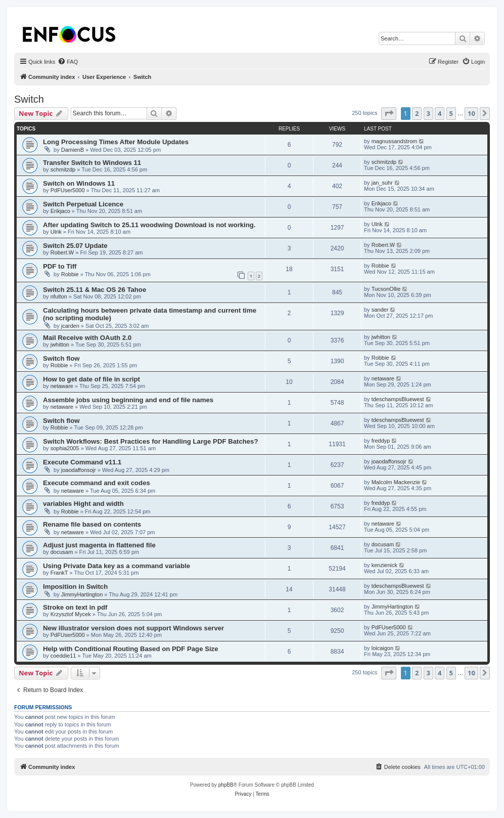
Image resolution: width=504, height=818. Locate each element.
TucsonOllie (386, 289)
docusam (62, 552)
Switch (29, 99)
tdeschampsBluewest (398, 399)
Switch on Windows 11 (79, 183)
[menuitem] (68, 62)
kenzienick (384, 565)
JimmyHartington (82, 594)
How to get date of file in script (91, 379)
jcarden (70, 326)
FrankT (59, 573)
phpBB (226, 785)
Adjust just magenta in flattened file (99, 545)
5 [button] (451, 113)
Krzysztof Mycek (71, 614)
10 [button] (471, 113)
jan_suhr (382, 183)
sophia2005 (65, 448)
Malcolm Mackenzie (396, 482)
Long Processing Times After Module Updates (116, 142)
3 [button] (428, 113)
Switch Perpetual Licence (83, 204)
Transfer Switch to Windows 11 (92, 163)
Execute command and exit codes (97, 483)
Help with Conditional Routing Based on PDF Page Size (131, 649)
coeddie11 (63, 656)
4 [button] (440, 113)
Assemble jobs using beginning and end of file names (128, 400)
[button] (389, 113)
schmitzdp (63, 169)
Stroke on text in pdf (75, 607)
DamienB (73, 150)
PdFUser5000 (68, 190)
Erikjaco (60, 211)
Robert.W (62, 252)
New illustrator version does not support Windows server (133, 628)
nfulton (59, 296)
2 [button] (417, 113)
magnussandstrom (395, 141)
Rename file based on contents (92, 524)
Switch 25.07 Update (75, 246)
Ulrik (56, 232)
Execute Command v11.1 (82, 462)
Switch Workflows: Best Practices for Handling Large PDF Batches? (151, 441)
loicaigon (382, 648)
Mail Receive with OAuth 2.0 (87, 338)
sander (380, 310)
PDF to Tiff (60, 266)
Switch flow (61, 358)
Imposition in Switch (75, 587)
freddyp (381, 441)
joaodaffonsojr (79, 470)
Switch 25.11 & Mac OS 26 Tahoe (95, 290)
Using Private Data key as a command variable (117, 566)
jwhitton (60, 345)
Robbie (70, 274)
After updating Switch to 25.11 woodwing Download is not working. (149, 225)
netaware (62, 386)
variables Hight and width (83, 504)
